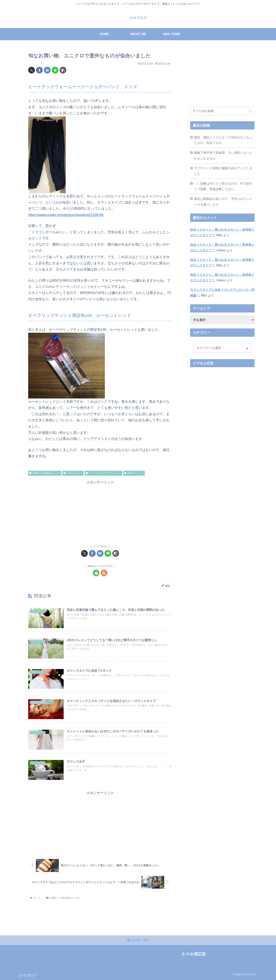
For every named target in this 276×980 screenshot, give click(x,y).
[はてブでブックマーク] (47, 70)
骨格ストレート (134, 473)
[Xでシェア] (32, 70)
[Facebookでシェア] (39, 70)
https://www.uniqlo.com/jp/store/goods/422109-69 (66, 215)
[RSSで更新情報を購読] (104, 573)
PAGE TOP (138, 940)
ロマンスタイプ (73, 473)
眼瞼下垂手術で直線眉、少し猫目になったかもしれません (223, 155)
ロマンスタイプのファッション (103, 473)
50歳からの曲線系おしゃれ (45, 473)
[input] (222, 111)
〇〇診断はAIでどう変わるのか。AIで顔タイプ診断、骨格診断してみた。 (223, 186)
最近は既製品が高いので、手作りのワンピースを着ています (223, 202)
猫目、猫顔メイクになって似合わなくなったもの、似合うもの (223, 140)
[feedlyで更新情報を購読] (96, 573)
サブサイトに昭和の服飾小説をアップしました (223, 171)
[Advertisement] (100, 512)
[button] (63, 70)
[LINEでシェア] (55, 70)
